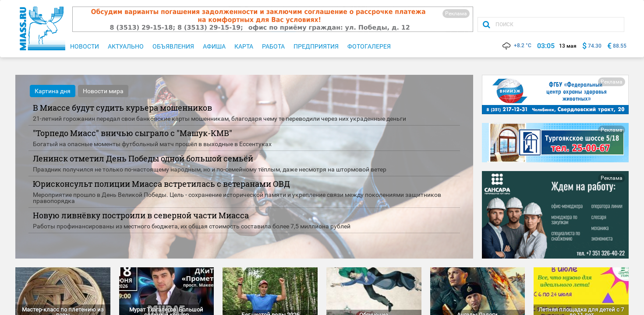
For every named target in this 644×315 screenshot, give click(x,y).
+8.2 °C (516, 45)
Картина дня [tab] (53, 91)
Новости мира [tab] (103, 91)
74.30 (595, 46)
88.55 (620, 46)
